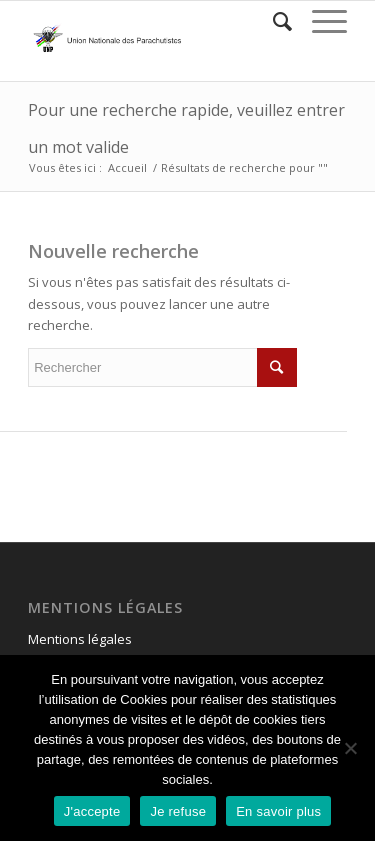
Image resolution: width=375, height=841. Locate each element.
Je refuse (178, 811)
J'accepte (92, 811)
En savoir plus (278, 811)
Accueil (127, 167)
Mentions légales (80, 639)
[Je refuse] (350, 748)
